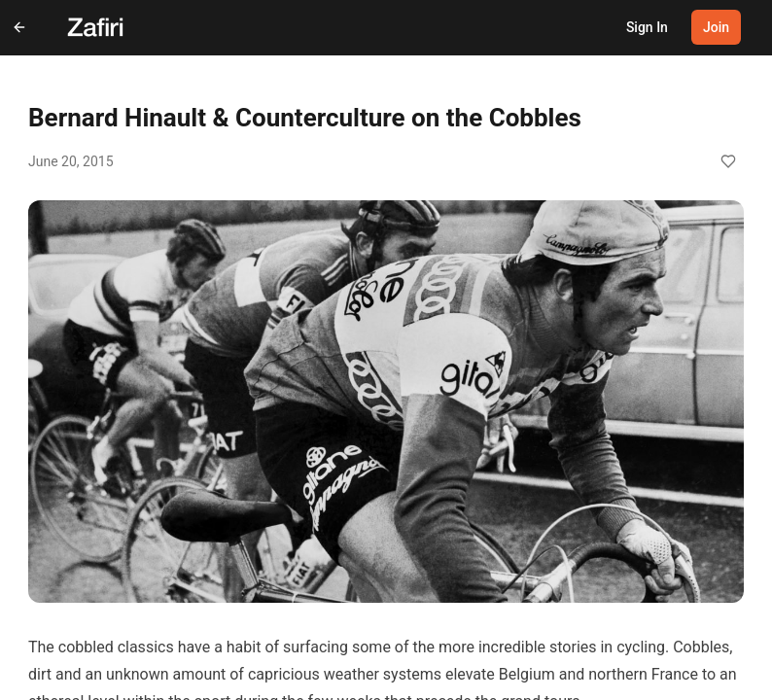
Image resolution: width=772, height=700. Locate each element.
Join (716, 27)
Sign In (647, 27)
